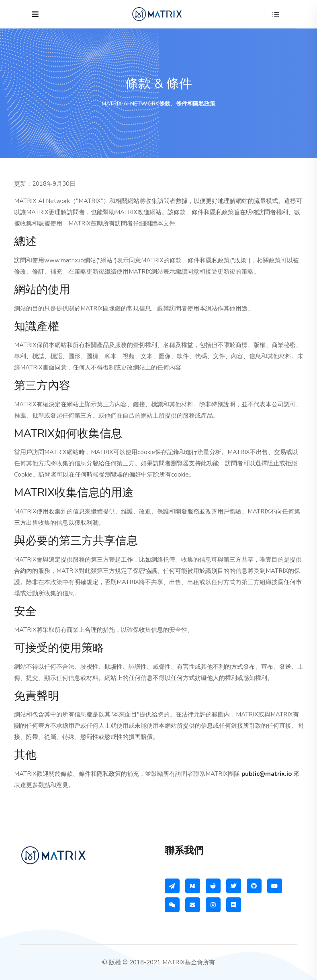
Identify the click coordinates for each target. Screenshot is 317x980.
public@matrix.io (267, 774)
